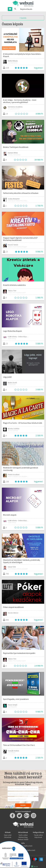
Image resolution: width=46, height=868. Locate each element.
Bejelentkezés (26, 9)
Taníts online (23, 835)
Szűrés (23, 18)
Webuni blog (23, 837)
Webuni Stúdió (23, 839)
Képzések (38, 837)
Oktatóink (8, 837)
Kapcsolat (8, 835)
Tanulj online (38, 835)
